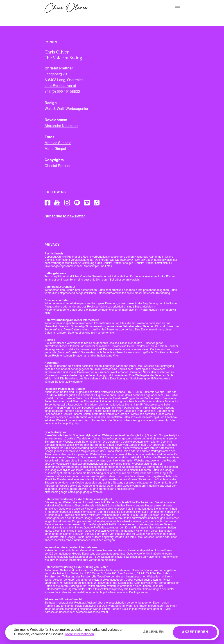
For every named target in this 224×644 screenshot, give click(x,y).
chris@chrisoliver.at (60, 86)
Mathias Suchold (58, 143)
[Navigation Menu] (177, 8)
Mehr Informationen (80, 635)
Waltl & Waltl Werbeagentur (66, 109)
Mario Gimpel (55, 149)
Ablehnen (154, 632)
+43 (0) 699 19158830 (62, 92)
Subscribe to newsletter (65, 216)
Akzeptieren (195, 632)
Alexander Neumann (61, 126)
